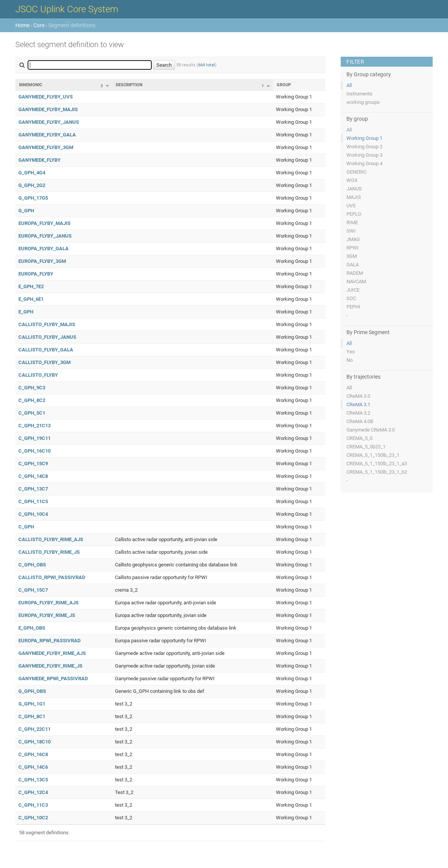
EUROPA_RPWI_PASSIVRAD (49, 641)
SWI (351, 231)
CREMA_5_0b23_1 (366, 447)
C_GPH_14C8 (33, 476)
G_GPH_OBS (32, 691)
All (349, 85)
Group (284, 85)
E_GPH (26, 312)
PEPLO (354, 214)
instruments (359, 94)
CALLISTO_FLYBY (38, 375)
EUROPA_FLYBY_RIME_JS (47, 615)
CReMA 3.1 (358, 404)
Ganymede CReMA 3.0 (371, 430)
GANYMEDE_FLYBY (39, 160)
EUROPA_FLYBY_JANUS (45, 236)
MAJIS (354, 197)
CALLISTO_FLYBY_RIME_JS (49, 552)
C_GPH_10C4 (33, 514)
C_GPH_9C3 (32, 388)
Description (129, 85)
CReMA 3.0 (358, 396)
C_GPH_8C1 (32, 716)
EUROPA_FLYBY (36, 274)
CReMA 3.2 (358, 413)
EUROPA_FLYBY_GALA (43, 249)
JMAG (353, 239)
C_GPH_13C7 (33, 489)
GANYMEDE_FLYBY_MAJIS (48, 109)
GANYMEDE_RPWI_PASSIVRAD (53, 678)
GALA (353, 265)
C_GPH (26, 527)
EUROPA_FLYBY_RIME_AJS (48, 603)
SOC (351, 298)
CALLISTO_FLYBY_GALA (46, 350)
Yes (351, 352)
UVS (351, 206)
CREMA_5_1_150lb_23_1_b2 (377, 472)
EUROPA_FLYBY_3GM (42, 261)
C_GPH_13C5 (33, 780)
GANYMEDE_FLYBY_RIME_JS (50, 666)
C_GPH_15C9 (33, 464)
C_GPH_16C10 (34, 451)
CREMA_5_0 (359, 438)
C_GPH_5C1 (32, 413)
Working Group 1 (364, 138)
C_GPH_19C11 (34, 438)
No (350, 360)
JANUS (354, 189)
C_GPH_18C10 (34, 742)
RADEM (355, 273)
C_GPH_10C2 (33, 818)
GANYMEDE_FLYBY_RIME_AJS (52, 653)
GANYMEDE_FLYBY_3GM (46, 147)
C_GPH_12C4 (33, 792)
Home (22, 25)
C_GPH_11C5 (33, 501)
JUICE (353, 290)
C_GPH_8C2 (32, 400)
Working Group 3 (364, 155)
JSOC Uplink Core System (67, 9)
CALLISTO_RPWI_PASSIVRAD (52, 577)
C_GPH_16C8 (33, 754)
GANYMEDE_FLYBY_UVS (46, 97)
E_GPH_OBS (32, 628)
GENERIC (356, 172)
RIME (352, 222)
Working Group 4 (364, 163)
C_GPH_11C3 (33, 805)
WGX (352, 180)
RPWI (353, 248)
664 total (207, 65)
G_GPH (26, 211)
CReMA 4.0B (360, 421)
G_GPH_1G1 (32, 704)
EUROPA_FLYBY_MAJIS (44, 223)
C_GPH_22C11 (34, 729)
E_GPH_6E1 (31, 299)
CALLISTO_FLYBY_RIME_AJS (51, 539)
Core (39, 25)
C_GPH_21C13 (34, 426)
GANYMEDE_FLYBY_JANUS (49, 122)
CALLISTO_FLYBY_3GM (44, 362)
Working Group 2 (364, 147)
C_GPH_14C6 (33, 767)
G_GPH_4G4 (32, 173)
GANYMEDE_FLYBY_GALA (47, 135)
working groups (363, 102)
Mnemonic (31, 85)
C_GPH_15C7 (33, 590)
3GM (352, 256)
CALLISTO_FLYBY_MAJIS (47, 324)
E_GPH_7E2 (31, 286)
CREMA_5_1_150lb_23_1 (373, 455)
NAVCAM (356, 281)
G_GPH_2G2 (32, 185)
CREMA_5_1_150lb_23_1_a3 (377, 464)
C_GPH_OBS (32, 565)
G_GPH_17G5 (33, 198)
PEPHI (353, 307)
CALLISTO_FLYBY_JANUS (47, 337)
